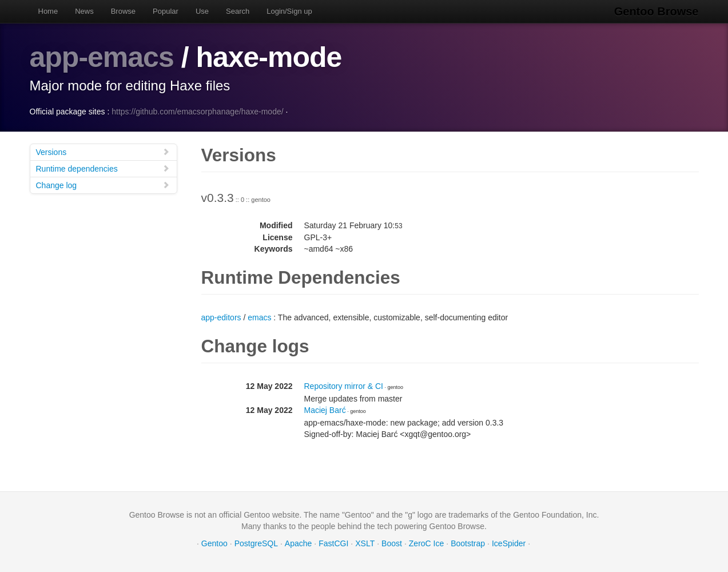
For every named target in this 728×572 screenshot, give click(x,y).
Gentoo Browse (657, 11)
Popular (166, 11)
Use (202, 11)
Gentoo (214, 543)
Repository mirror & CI (344, 386)
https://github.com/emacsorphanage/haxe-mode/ (197, 112)
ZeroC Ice (426, 543)
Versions (103, 152)
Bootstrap (468, 543)
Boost (392, 543)
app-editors (221, 317)
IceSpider (509, 543)
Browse (123, 11)
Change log (103, 185)
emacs (259, 317)
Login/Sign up (289, 11)
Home (48, 11)
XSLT (365, 543)
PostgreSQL (256, 543)
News (84, 11)
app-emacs (102, 57)
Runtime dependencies (103, 168)
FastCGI (333, 543)
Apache (298, 543)
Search (238, 11)
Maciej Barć (325, 410)
